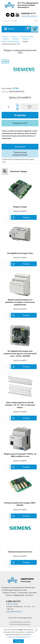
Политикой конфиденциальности (18, 637)
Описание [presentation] (20, 147)
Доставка (33, 593)
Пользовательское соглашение (20, 622)
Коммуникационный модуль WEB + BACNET (20, 504)
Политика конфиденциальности (20, 624)
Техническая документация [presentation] (20, 154)
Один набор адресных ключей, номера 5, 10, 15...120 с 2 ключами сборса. (20, 405)
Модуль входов (20, 207)
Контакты (29, 595)
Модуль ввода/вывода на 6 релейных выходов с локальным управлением (20, 302)
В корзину (20, 115)
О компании (23, 593)
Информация (19, 595)
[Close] (36, 630)
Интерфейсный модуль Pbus (20, 253)
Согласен (18, 641)
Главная (5, 36)
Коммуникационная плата (20, 552)
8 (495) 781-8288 (12, 604)
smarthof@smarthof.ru (30, 16)
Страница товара (27, 36)
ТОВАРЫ (6, 39)
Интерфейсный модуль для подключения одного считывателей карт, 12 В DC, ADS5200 (20, 354)
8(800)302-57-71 (28, 13)
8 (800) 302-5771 (13, 601)
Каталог (14, 36)
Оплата (9, 595)
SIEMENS (15, 39)
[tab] (20, 147)
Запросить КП (20, 123)
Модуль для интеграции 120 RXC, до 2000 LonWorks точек (20, 455)
